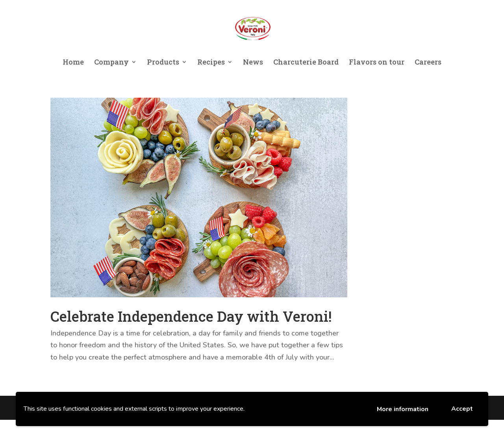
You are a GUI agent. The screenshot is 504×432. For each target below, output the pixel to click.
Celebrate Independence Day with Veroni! (191, 316)
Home (73, 63)
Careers (428, 63)
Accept (462, 409)
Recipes (211, 63)
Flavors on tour (377, 63)
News (253, 63)
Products (163, 63)
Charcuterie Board (306, 63)
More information (403, 409)
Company (111, 63)
